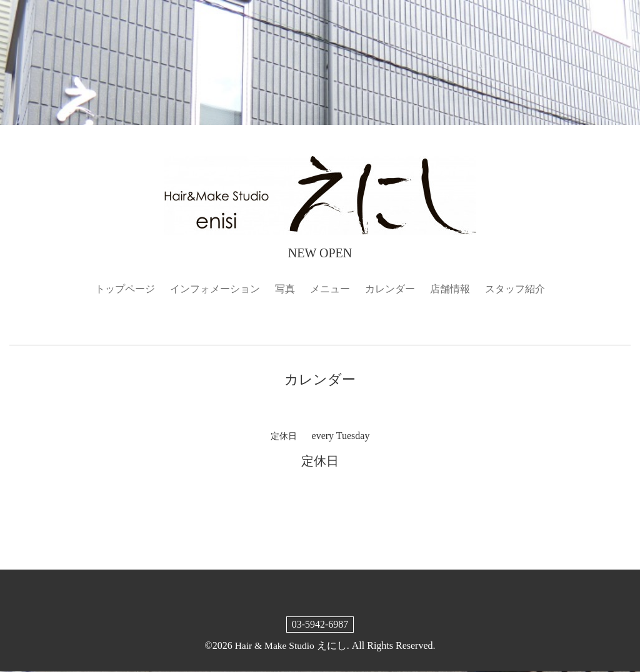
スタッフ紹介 (515, 289)
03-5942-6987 (320, 624)
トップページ (125, 289)
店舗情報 (450, 289)
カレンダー (390, 289)
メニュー (330, 289)
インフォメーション (215, 289)
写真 (285, 289)
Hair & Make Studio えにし (291, 645)
